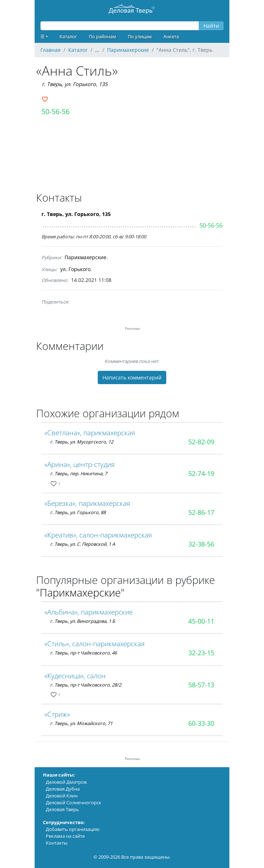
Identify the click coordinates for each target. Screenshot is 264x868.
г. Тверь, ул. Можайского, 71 (81, 723)
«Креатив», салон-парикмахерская (98, 535)
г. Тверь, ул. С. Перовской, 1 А (83, 544)
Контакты (57, 843)
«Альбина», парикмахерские (89, 612)
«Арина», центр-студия (80, 464)
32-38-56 (201, 544)
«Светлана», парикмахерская (90, 433)
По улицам (140, 36)
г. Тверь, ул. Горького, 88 (78, 512)
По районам (102, 36)
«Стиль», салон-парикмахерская (94, 644)
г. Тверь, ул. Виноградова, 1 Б (83, 621)
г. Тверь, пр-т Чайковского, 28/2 (86, 685)
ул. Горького (75, 269)
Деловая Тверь (62, 809)
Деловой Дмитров (66, 782)
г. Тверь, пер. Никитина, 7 (79, 473)
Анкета (171, 36)
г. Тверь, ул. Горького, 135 (75, 84)
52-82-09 (201, 442)
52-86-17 (201, 512)
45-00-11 (201, 621)
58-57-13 (201, 685)
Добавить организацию (73, 829)
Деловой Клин (62, 796)
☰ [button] (43, 36)
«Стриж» (57, 714)
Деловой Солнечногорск (74, 802)
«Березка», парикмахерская (87, 503)
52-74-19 (201, 473)
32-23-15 (201, 653)
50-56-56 (56, 111)
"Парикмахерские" (80, 592)
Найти (211, 26)
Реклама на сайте (65, 836)
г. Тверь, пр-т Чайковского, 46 (83, 653)
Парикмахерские (85, 257)
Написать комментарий (132, 377)
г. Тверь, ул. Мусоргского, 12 (82, 442)
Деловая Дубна (63, 789)
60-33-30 (201, 723)
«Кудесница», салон (75, 676)
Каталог (68, 36)
